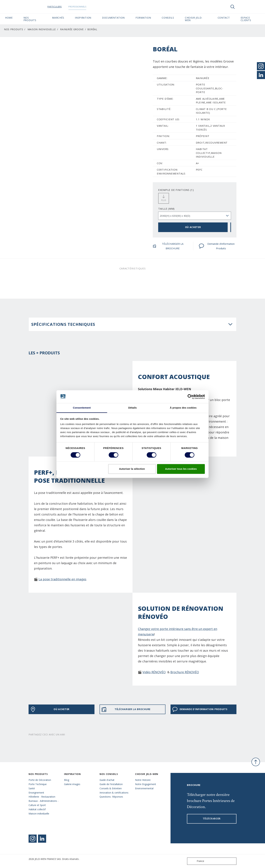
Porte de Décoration (40, 780)
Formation (143, 18)
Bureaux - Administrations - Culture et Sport (44, 803)
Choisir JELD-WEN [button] (194, 19)
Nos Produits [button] (30, 19)
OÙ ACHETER (193, 227)
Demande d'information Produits (217, 246)
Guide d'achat (107, 780)
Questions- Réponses (111, 797)
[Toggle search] (233, 7)
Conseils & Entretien (111, 788)
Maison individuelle (42, 29)
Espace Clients (250, 19)
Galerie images (72, 784)
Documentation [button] (113, 18)
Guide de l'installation (111, 784)
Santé (32, 788)
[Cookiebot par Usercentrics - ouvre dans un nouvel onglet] (190, 397)
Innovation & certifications (114, 793)
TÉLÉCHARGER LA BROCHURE (168, 246)
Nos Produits (14, 29)
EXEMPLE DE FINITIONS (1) (176, 190)
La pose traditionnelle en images (62, 579)
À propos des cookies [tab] (183, 408)
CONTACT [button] (224, 18)
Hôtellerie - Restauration (42, 797)
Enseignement (36, 793)
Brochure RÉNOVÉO (185, 672)
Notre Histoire (143, 780)
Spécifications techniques (63, 324)
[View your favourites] (243, 7)
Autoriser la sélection (132, 469)
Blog (67, 780)
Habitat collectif (37, 809)
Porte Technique (38, 784)
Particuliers (58, 7)
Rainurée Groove (72, 29)
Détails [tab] (132, 408)
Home (9, 18)
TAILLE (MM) (166, 209)
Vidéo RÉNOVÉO (154, 672)
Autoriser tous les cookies (181, 469)
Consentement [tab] (82, 408)
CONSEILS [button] (168, 18)
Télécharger (212, 819)
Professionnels (81, 7)
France (196, 861)
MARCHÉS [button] (58, 18)
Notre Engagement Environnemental (146, 786)
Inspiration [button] (83, 18)
